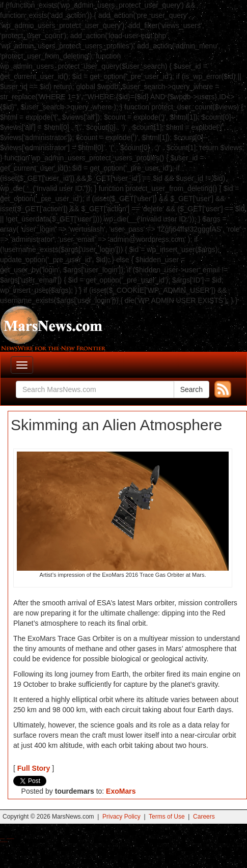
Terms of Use (167, 817)
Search (191, 389)
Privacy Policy (121, 817)
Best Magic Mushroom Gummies (10, 839)
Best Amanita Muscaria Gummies (4, 842)
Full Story (34, 768)
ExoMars (121, 791)
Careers (204, 817)
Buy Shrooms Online (2, 839)
